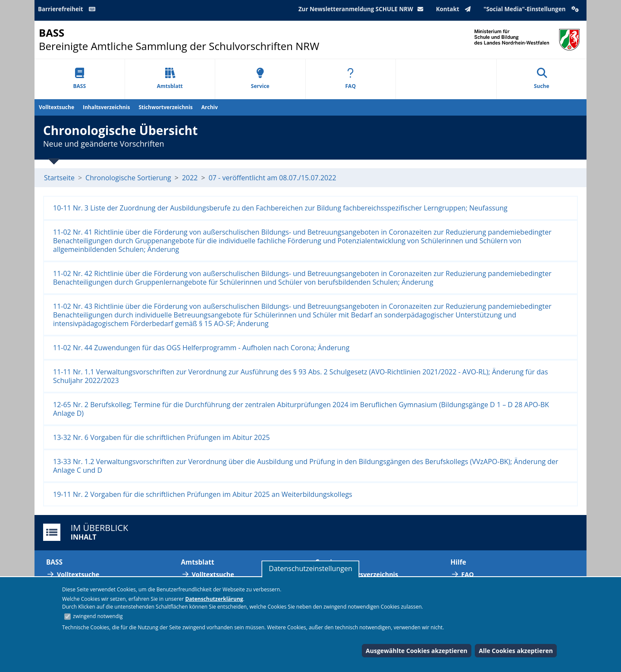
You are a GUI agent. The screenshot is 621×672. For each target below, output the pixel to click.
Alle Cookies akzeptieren (516, 651)
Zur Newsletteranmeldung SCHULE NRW (363, 9)
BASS (79, 79)
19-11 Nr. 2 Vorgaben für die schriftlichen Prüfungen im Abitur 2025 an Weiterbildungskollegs (203, 494)
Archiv (210, 107)
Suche (542, 79)
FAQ (351, 79)
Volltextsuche (56, 107)
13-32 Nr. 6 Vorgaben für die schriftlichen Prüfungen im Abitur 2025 (162, 437)
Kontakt (455, 9)
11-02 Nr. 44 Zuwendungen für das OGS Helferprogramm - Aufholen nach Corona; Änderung (201, 348)
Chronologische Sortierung (128, 178)
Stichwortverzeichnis (165, 107)
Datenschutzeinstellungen (310, 568)
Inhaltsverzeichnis (106, 107)
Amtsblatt (170, 79)
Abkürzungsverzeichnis (362, 574)
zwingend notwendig (98, 616)
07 (213, 178)
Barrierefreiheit (68, 9)
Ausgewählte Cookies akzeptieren (417, 651)
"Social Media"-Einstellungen (532, 9)
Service (260, 79)
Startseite (59, 178)
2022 (190, 178)
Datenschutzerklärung (214, 599)
